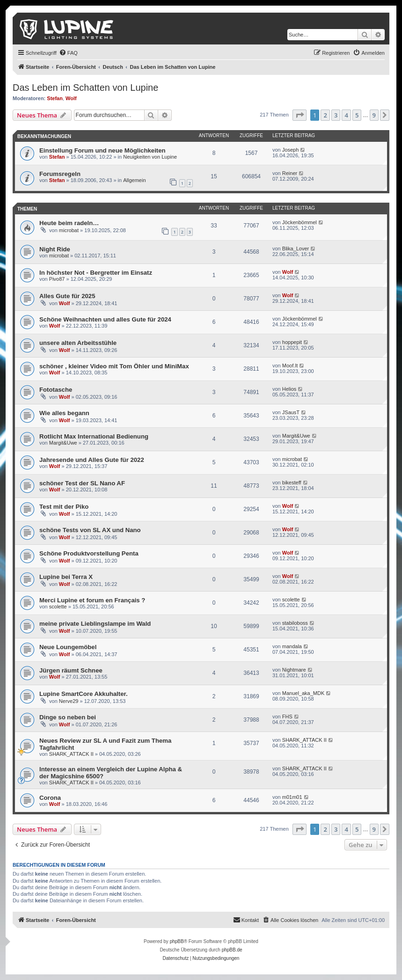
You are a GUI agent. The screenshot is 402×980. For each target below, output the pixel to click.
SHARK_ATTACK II (71, 754)
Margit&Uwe (63, 443)
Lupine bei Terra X (66, 577)
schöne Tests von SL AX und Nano (90, 530)
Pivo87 (57, 279)
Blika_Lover (296, 249)
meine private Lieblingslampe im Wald (95, 624)
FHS (287, 717)
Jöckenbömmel (300, 222)
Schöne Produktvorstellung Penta (89, 553)
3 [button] (336, 115)
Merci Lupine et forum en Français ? (92, 600)
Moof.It (290, 366)
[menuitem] (68, 53)
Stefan (55, 98)
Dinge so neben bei (68, 717)
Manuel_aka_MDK (303, 693)
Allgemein (134, 180)
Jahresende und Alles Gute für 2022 (92, 460)
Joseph (290, 150)
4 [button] (346, 115)
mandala (292, 646)
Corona (50, 798)
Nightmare (294, 670)
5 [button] (357, 115)
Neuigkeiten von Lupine (150, 157)
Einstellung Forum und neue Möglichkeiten (102, 150)
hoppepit (292, 342)
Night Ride (55, 249)
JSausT (291, 412)
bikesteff (292, 483)
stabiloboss (295, 623)
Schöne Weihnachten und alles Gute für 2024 (105, 319)
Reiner (290, 173)
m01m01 (292, 797)
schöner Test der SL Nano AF (82, 483)
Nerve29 (69, 701)
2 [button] (325, 115)
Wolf (71, 98)
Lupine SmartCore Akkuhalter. (84, 694)
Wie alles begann (64, 413)
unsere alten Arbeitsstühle (78, 343)
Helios (289, 389)
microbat (69, 230)
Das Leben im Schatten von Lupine (85, 88)
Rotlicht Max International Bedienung (94, 436)
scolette (58, 607)
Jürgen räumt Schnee (71, 670)
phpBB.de (232, 950)
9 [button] (374, 115)
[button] (300, 115)
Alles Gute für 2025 (67, 296)
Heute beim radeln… (69, 223)
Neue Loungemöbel (68, 647)
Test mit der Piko (64, 507)
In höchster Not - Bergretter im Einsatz (96, 273)
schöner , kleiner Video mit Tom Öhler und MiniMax (114, 366)
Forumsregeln (60, 174)
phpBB (177, 941)
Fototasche (56, 390)
